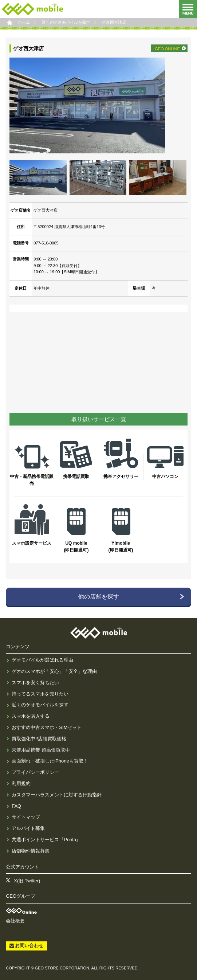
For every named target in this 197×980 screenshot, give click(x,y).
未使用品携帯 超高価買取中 (41, 750)
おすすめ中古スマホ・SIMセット (47, 727)
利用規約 (21, 783)
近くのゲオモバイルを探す (40, 705)
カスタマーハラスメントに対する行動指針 (57, 795)
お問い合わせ (29, 946)
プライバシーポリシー (35, 772)
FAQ (16, 806)
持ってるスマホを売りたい (40, 694)
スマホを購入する (31, 716)
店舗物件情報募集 (31, 851)
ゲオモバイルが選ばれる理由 (42, 660)
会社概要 (15, 921)
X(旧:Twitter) (27, 881)
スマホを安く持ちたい (35, 683)
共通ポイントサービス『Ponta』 (46, 840)
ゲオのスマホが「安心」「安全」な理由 (54, 671)
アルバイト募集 (28, 828)
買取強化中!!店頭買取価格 (39, 739)
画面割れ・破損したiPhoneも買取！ (50, 761)
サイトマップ (26, 817)
